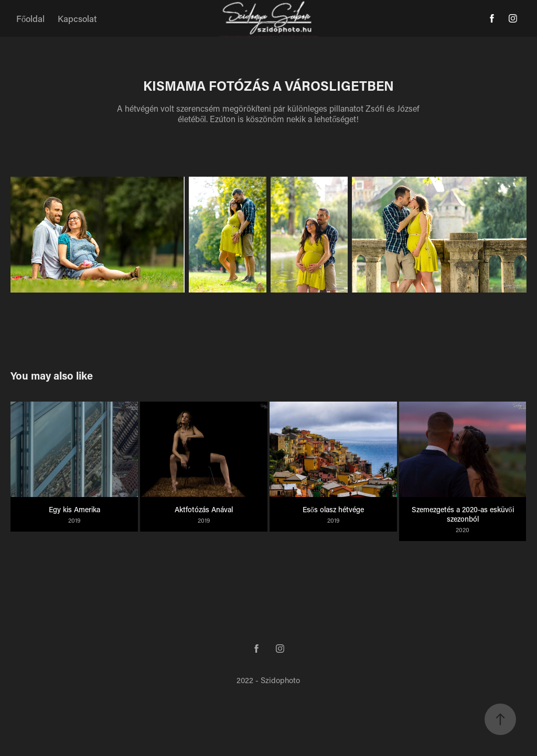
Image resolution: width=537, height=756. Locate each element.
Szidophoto (280, 680)
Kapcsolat (77, 18)
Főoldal (31, 18)
